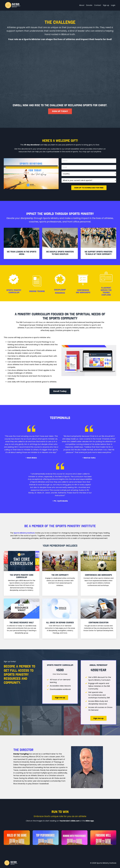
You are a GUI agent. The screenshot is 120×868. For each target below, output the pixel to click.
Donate (89, 5)
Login (113, 5)
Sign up (106, 5)
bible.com (75, 821)
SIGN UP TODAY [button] (60, 111)
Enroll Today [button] (60, 391)
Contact (98, 5)
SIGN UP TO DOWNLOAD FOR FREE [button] (89, 188)
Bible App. (90, 821)
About (82, 5)
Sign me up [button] (60, 698)
